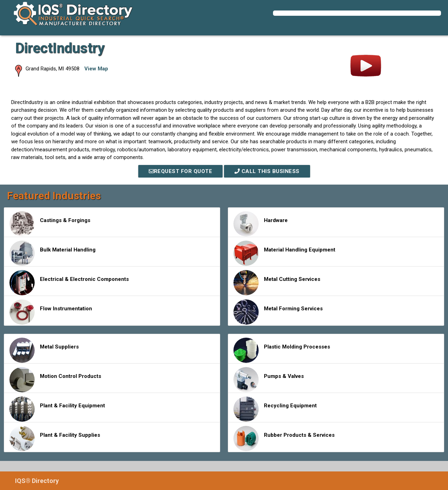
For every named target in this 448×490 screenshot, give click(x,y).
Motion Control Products (55, 380)
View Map (96, 69)
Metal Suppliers (44, 350)
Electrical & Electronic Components (69, 283)
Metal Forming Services (278, 312)
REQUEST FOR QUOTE (181, 171)
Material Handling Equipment (284, 253)
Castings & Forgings (50, 224)
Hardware (261, 224)
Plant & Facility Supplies (55, 439)
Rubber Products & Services (284, 439)
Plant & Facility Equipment (57, 409)
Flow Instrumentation (51, 312)
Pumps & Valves (269, 380)
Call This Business (267, 171)
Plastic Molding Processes (282, 350)
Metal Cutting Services (277, 283)
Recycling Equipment (275, 409)
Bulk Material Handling (52, 253)
